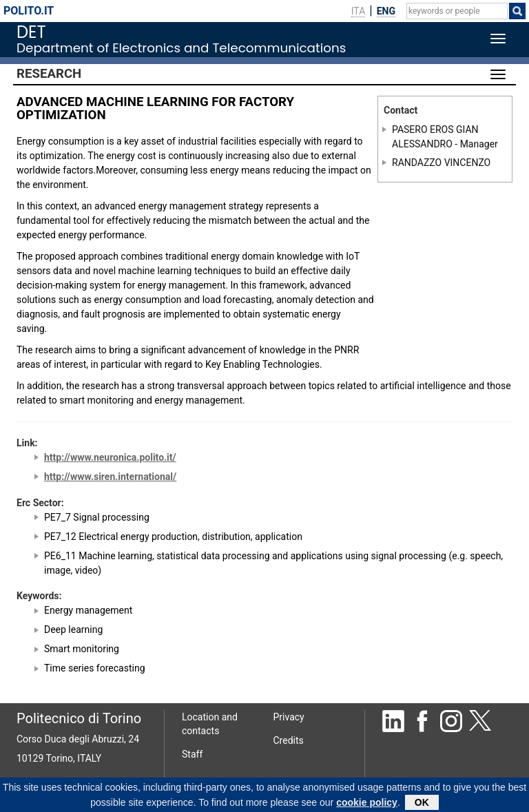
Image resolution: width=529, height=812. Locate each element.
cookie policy (367, 804)
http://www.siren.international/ (110, 477)
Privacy (289, 717)
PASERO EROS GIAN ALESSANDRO (435, 137)
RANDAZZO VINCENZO (441, 162)
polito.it (29, 11)
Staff (192, 754)
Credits (289, 740)
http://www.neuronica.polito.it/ (110, 457)
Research (49, 74)
